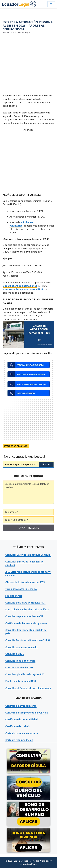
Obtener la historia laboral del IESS (25, 582)
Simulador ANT (14, 596)
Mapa (34, 864)
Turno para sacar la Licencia (21, 589)
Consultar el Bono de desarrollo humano (28, 688)
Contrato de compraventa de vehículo (27, 713)
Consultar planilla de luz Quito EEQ (25, 674)
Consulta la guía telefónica (20, 661)
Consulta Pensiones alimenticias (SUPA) (28, 640)
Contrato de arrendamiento (21, 706)
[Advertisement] (28, 64)
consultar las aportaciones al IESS (24, 289)
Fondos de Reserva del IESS (21, 681)
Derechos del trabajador (16, 446)
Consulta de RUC (15, 654)
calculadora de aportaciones (21, 286)
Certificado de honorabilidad (21, 719)
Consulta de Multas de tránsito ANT (25, 603)
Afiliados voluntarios (21, 224)
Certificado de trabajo (18, 726)
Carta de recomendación (19, 740)
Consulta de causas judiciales (22, 647)
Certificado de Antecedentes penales (26, 623)
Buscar (46, 464)
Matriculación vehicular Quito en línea (27, 609)
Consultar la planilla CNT (19, 668)
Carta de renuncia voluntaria (22, 733)
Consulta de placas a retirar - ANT (24, 616)
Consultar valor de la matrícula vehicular (28, 555)
